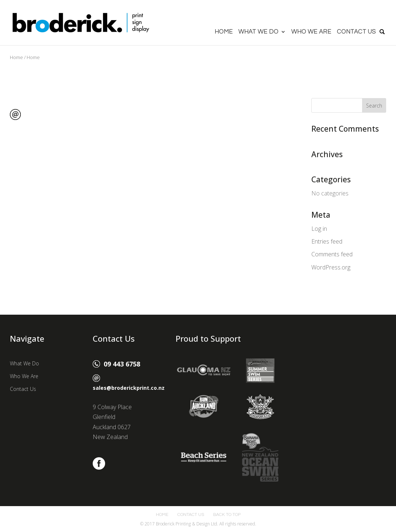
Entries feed (327, 241)
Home (224, 32)
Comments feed (332, 254)
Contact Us (356, 32)
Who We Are (311, 32)
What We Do (258, 32)
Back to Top (227, 515)
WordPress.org (331, 267)
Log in (319, 229)
